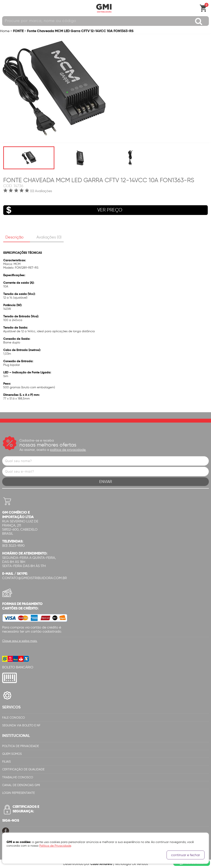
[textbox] (105, 21)
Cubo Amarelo (101, 864)
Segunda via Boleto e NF (21, 725)
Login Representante (18, 793)
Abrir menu (5, 8)
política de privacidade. (68, 450)
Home (5, 31)
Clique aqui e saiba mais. (20, 641)
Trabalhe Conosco (18, 777)
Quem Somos (12, 754)
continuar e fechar (186, 855)
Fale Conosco (13, 718)
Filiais (6, 762)
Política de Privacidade (20, 746)
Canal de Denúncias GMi (21, 785)
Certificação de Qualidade (23, 769)
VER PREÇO (63, 210)
